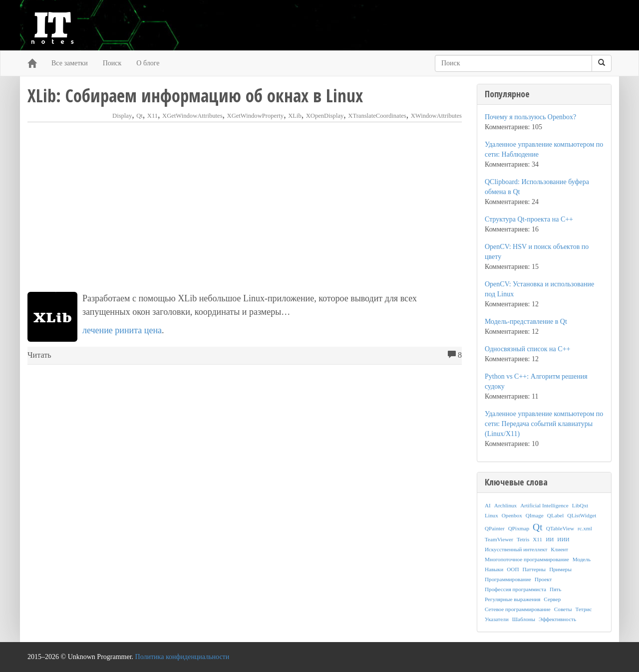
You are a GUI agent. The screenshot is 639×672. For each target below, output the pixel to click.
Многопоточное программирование (527, 559)
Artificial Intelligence (544, 505)
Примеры (560, 569)
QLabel (556, 515)
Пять (555, 589)
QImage (535, 515)
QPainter (495, 528)
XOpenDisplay (325, 116)
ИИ (550, 539)
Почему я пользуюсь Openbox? (530, 117)
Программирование (508, 579)
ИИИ (563, 539)
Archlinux (505, 505)
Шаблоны (524, 619)
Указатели (497, 619)
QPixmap (519, 528)
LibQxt (580, 505)
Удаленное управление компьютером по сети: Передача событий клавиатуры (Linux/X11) (544, 424)
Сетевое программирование (518, 609)
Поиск (112, 63)
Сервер (552, 599)
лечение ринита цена (122, 330)
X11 (153, 116)
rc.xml (585, 528)
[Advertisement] (245, 207)
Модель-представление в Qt (526, 322)
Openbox (512, 515)
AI (488, 505)
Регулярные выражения (512, 599)
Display (122, 116)
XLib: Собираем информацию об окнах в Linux (195, 96)
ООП (513, 569)
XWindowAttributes (436, 116)
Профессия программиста (515, 589)
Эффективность (557, 619)
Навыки (494, 569)
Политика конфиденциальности (182, 657)
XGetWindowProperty (256, 116)
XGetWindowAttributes (192, 116)
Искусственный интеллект (516, 549)
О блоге (148, 63)
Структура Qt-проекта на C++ (529, 219)
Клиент (559, 549)
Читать (39, 355)
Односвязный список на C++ (527, 349)
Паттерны (534, 569)
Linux (491, 515)
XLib (295, 116)
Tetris (523, 539)
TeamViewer (499, 539)
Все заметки (70, 63)
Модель (582, 559)
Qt (140, 116)
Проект (543, 579)
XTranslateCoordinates (377, 116)
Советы (563, 609)
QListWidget (582, 515)
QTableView (560, 528)
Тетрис (583, 609)
